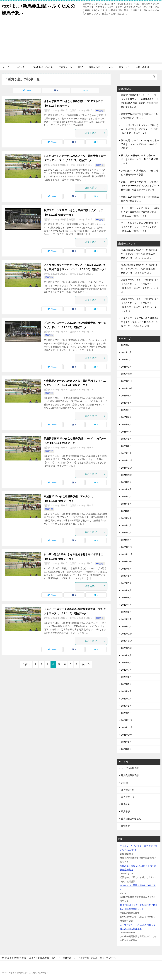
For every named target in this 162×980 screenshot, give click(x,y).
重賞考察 (126, 826)
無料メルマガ (96, 67)
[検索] (139, 77)
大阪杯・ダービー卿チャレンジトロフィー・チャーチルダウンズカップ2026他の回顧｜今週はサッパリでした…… (140, 186)
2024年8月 (126, 489)
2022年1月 (126, 713)
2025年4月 (126, 432)
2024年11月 (127, 468)
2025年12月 (127, 374)
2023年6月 (126, 590)
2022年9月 (126, 655)
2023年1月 (126, 627)
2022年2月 (126, 706)
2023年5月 (126, 598)
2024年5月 (126, 511)
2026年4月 (126, 345)
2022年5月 (126, 684)
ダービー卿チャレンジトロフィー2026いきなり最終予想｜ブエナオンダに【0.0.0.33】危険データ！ (140, 212)
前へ (28, 664)
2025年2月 (126, 446)
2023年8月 (126, 576)
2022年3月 (126, 699)
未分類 (124, 783)
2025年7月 (126, 410)
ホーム (6, 67)
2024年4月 (126, 518)
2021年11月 (127, 727)
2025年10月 (127, 388)
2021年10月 (127, 735)
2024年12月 (127, 460)
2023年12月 (127, 547)
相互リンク (124, 67)
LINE (81, 67)
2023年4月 (126, 605)
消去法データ (128, 797)
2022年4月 (126, 691)
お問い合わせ (143, 67)
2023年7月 (126, 583)
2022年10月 (127, 648)
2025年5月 (126, 425)
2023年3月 (126, 612)
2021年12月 (127, 720)
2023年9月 (126, 569)
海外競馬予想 (128, 790)
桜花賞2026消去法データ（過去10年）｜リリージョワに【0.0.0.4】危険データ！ (140, 159)
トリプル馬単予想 (130, 768)
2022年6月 (126, 677)
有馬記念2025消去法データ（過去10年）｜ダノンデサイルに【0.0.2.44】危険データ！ (139, 254)
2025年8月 (126, 403)
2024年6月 (126, 504)
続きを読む (96, 133)
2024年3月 (126, 525)
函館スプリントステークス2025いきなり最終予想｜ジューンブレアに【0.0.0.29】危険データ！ (140, 284)
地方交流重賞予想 (130, 775)
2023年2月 (126, 619)
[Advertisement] (81, 41)
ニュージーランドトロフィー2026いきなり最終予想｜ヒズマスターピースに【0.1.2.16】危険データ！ (140, 129)
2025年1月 (126, 453)
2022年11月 (127, 641)
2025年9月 (126, 396)
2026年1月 (126, 367)
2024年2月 (126, 533)
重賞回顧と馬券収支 (131, 819)
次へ (85, 664)
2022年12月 (127, 634)
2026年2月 (126, 360)
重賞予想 (100, 111)
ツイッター (21, 67)
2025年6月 (126, 417)
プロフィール (65, 67)
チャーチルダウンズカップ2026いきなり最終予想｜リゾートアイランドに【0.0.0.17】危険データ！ (140, 227)
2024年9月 (126, 482)
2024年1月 (126, 540)
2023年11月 (127, 554)
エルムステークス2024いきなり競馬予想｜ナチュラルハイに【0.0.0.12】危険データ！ (140, 322)
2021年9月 (126, 742)
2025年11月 (127, 381)
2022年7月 (126, 670)
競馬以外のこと (129, 804)
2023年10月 (127, 562)
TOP (31, 958)
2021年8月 (126, 749)
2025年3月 (126, 439)
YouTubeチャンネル (43, 67)
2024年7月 (126, 497)
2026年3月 (126, 352)
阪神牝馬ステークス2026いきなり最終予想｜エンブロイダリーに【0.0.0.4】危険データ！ (140, 144)
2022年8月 (126, 663)
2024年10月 (127, 475)
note (111, 67)
